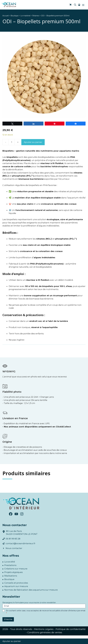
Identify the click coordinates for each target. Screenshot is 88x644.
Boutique (15, 16)
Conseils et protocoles (16, 583)
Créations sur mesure (16, 569)
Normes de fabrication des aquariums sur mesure (31, 590)
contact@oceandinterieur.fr (20, 543)
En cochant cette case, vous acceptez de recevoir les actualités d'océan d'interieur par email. (46, 612)
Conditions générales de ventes (45, 633)
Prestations (10, 565)
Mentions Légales (44, 629)
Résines (36, 16)
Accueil (6, 16)
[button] (75, 5)
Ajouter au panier (33, 142)
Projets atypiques (14, 572)
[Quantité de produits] (12, 142)
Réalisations (11, 576)
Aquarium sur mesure (16, 586)
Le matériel (25, 16)
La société (10, 562)
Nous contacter (14, 548)
